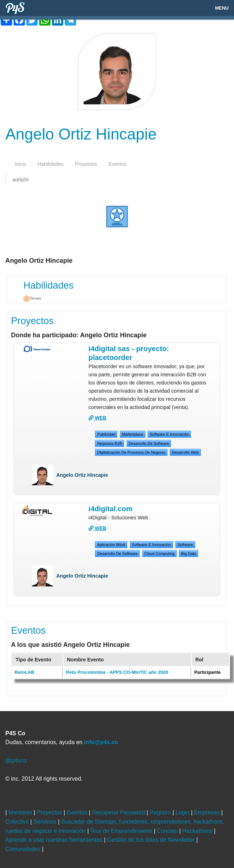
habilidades (51, 164)
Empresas (208, 812)
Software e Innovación (169, 434)
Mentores (21, 812)
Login (184, 812)
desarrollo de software (149, 443)
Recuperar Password (119, 812)
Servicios (46, 822)
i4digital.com (111, 509)
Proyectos (32, 321)
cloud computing (159, 553)
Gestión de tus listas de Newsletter (152, 840)
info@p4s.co (101, 742)
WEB (98, 418)
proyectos (86, 164)
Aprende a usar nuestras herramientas (55, 840)
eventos (118, 164)
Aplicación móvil (111, 545)
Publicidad (106, 434)
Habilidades (49, 285)
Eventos (28, 630)
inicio (20, 164)
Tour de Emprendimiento (122, 831)
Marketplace (133, 434)
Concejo (168, 831)
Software (185, 545)
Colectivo (18, 822)
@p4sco (16, 761)
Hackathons (198, 831)
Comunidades (24, 849)
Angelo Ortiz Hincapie (82, 475)
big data (188, 553)
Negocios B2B (110, 443)
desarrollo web (185, 452)
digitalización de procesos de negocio (131, 452)
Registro (161, 812)
